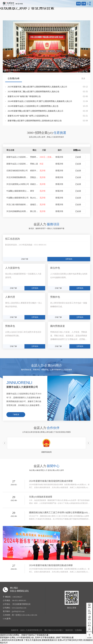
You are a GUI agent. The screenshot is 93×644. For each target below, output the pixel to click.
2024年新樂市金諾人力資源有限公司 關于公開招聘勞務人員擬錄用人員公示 (40, 101)
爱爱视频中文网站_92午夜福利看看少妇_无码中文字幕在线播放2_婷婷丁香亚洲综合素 (37, 638)
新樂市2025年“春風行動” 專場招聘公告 (24, 96)
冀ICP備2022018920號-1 (54, 630)
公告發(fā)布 (14, 78)
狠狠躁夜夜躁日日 (49, 640)
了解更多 (16, 415)
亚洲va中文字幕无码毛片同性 (70, 640)
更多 (85, 78)
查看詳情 (59, 157)
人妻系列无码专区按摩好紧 (12, 640)
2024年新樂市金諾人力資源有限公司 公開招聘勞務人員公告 (33, 106)
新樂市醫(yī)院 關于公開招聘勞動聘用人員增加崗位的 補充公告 (35, 121)
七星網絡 (78, 630)
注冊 (84, 4)
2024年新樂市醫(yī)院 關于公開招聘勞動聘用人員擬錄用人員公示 (35, 111)
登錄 (78, 4)
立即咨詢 (69, 259)
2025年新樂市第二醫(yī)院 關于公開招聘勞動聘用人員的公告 (33, 92)
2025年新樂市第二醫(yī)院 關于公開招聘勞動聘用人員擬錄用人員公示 (37, 87)
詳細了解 (25, 259)
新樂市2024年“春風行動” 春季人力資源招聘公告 (28, 116)
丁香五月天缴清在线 (32, 640)
